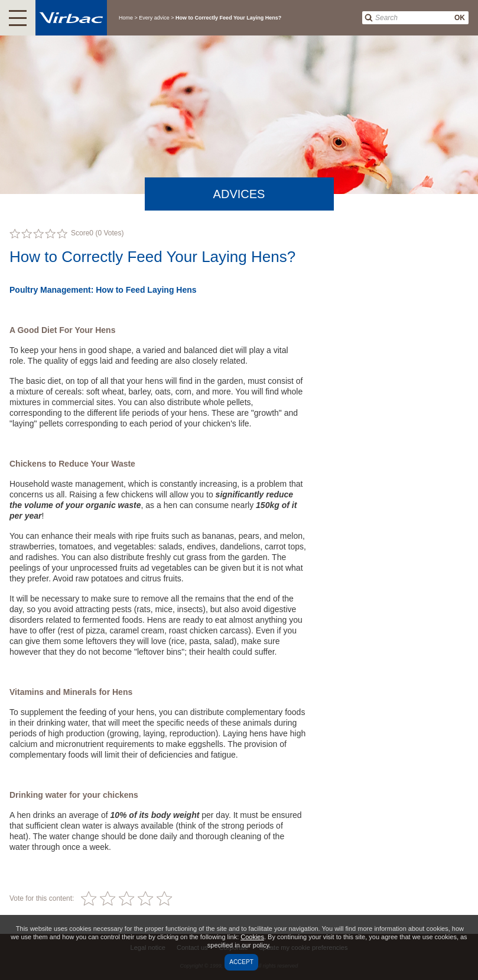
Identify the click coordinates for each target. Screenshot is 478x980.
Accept (241, 962)
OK (460, 18)
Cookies (252, 937)
